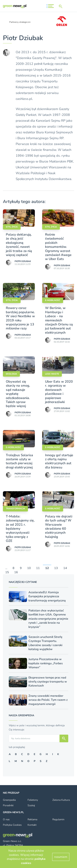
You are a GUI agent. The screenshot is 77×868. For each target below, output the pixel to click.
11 (38, 568)
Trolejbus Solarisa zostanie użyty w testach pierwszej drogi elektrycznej (19, 461)
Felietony (33, 800)
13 (56, 568)
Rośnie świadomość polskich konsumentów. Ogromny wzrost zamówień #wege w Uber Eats (58, 247)
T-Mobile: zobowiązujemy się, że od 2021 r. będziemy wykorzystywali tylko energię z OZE (20, 529)
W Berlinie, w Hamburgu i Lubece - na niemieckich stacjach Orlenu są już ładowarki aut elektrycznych (59, 320)
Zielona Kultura (61, 800)
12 (47, 568)
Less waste (52, 374)
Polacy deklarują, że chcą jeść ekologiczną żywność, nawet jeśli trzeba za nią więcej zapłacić (19, 245)
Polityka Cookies (12, 825)
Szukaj (31, 805)
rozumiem (61, 857)
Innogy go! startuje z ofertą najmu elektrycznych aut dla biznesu (59, 461)
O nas (6, 819)
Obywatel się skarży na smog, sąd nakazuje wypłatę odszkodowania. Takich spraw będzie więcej (18, 394)
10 (29, 568)
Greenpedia (9, 800)
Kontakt (32, 825)
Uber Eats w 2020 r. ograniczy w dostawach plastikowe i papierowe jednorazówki (59, 392)
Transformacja (15, 509)
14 (65, 568)
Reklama (32, 819)
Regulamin (58, 819)
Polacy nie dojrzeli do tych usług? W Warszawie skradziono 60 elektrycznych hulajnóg (59, 527)
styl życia (12, 227)
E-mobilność (53, 300)
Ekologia (11, 374)
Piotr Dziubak (23, 261)
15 (7, 572)
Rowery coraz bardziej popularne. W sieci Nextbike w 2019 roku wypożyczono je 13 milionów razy (20, 318)
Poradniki (8, 805)
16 (16, 572)
